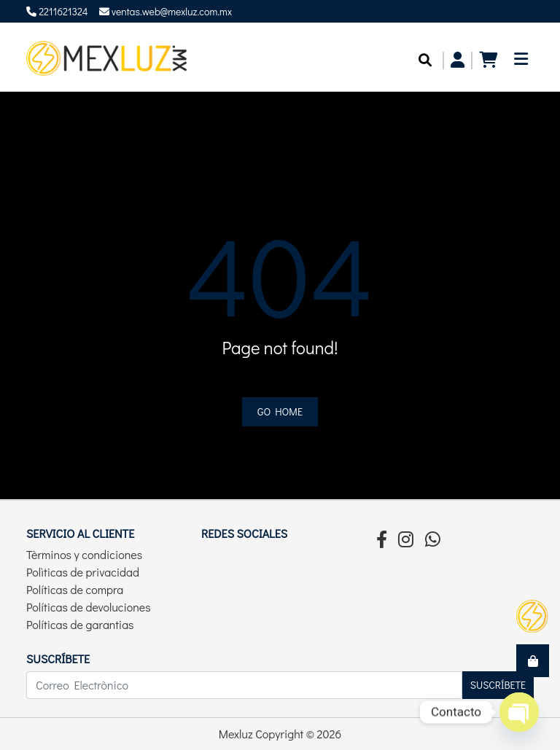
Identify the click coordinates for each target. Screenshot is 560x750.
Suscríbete (498, 685)
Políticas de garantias (80, 624)
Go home (280, 411)
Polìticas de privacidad (83, 572)
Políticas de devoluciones (89, 607)
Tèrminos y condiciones (84, 554)
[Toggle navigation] (521, 63)
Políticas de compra (75, 589)
